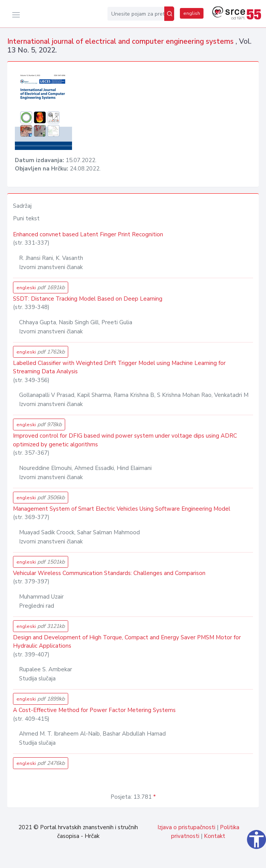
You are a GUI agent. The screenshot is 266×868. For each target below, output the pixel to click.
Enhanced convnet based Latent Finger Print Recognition (88, 234)
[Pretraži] (169, 14)
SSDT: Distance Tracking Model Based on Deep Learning (88, 299)
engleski (41, 287)
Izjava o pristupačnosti (186, 827)
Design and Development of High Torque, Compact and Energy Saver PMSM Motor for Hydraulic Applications (127, 642)
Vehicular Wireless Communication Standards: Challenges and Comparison (109, 573)
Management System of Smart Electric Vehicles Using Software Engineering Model (122, 509)
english (192, 13)
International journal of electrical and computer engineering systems (121, 41)
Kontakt (215, 836)
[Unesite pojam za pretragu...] (136, 14)
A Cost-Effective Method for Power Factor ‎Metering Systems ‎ (95, 710)
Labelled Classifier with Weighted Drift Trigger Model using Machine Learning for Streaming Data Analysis (119, 367)
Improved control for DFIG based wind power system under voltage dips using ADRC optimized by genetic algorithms (125, 440)
